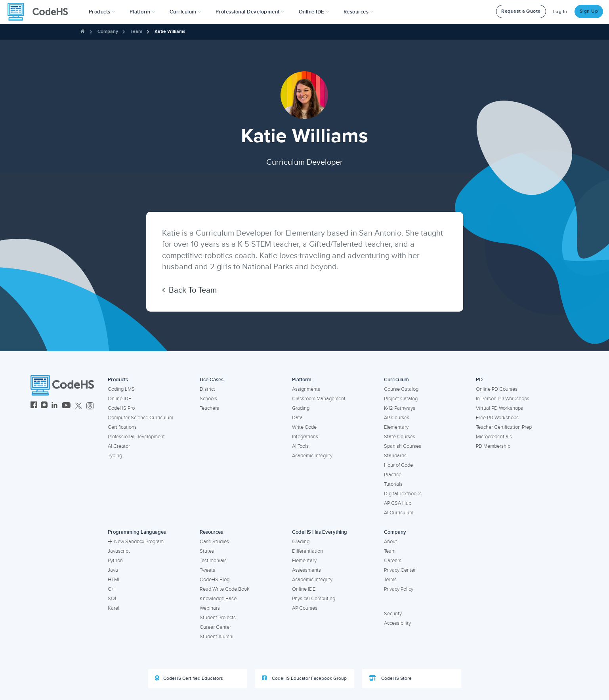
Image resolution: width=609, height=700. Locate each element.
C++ (112, 589)
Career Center (215, 627)
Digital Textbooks (403, 494)
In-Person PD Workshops (503, 399)
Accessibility (397, 623)
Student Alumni (217, 637)
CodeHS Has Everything (320, 532)
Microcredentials (494, 437)
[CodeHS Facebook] (34, 406)
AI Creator (119, 446)
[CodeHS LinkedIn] (54, 406)
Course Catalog (401, 389)
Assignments (306, 389)
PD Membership (493, 446)
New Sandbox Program (136, 542)
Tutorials (393, 484)
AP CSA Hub (398, 503)
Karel (114, 608)
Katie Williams (170, 31)
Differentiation (307, 551)
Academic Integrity (312, 456)
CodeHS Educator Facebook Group (304, 678)
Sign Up (589, 11)
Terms (390, 580)
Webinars (210, 608)
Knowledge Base (218, 599)
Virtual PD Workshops (499, 408)
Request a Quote (521, 11)
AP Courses (397, 418)
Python (115, 561)
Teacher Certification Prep (504, 427)
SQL (113, 599)
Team (136, 31)
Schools (208, 399)
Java (113, 570)
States (207, 551)
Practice (393, 475)
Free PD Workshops (497, 418)
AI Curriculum (399, 513)
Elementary (396, 427)
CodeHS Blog (215, 580)
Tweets (207, 570)
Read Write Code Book (225, 589)
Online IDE (119, 399)
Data (297, 418)
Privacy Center (400, 570)
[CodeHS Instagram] (44, 406)
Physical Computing (314, 599)
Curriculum (396, 380)
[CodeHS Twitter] (78, 406)
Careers (393, 561)
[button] (102, 12)
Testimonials (213, 561)
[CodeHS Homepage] (41, 12)
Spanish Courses (403, 446)
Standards (395, 456)
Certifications (122, 427)
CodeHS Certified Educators (189, 678)
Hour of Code (398, 465)
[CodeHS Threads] (90, 406)
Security (393, 614)
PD (479, 380)
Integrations (305, 437)
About (390, 542)
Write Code (304, 427)
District (207, 389)
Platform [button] (142, 12)
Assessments (306, 570)
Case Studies (214, 542)
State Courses (400, 437)
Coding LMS (121, 389)
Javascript (119, 551)
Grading (301, 408)
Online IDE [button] (314, 12)
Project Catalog (401, 399)
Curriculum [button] (185, 12)
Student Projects (218, 618)
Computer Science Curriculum (140, 418)
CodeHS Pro (121, 408)
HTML (114, 580)
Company (108, 31)
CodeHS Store (390, 678)
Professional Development (136, 437)
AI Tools (300, 446)
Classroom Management (319, 399)
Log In (560, 12)
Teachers (209, 408)
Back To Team (189, 290)
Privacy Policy (399, 589)
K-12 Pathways (400, 408)
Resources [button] (359, 12)
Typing (115, 456)
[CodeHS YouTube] (66, 406)
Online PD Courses (497, 389)
